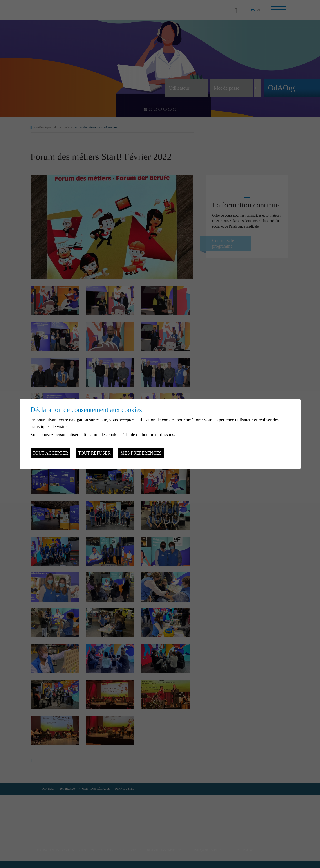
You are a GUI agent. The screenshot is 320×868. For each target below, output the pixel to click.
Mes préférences (141, 453)
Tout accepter (51, 453)
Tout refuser (94, 453)
